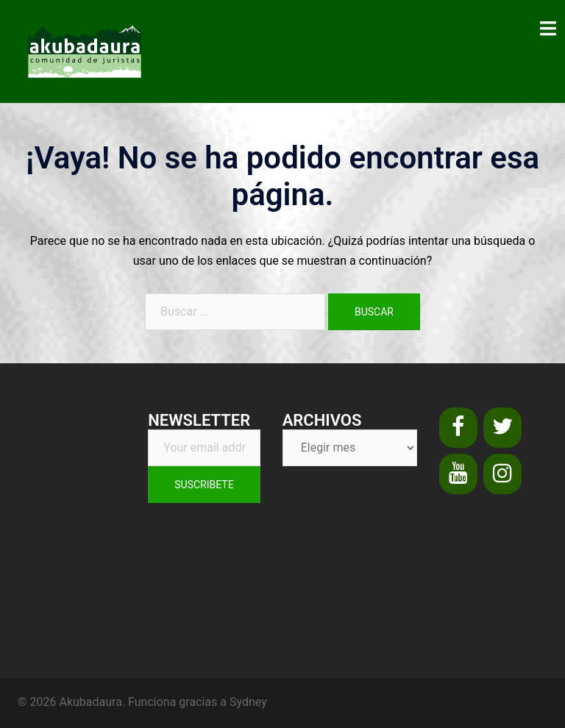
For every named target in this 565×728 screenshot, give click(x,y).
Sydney (248, 702)
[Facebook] (458, 428)
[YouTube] (458, 474)
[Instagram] (502, 474)
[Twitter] (502, 428)
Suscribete (204, 485)
